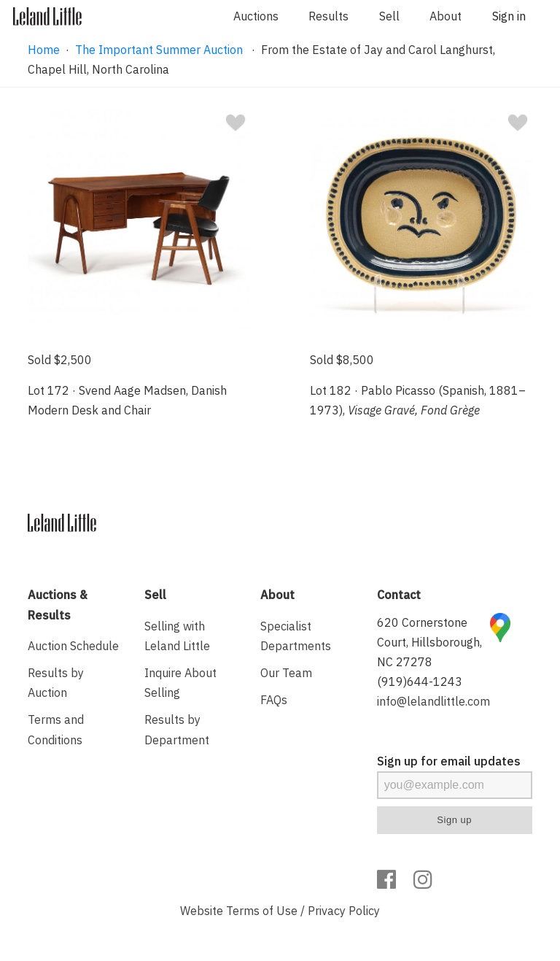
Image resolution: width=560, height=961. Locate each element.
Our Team (286, 673)
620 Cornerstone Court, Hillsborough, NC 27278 (429, 642)
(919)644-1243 (420, 682)
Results (328, 16)
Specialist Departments (296, 636)
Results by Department (177, 729)
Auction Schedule (73, 646)
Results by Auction (56, 683)
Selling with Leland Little (177, 636)
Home (44, 50)
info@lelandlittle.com (433, 701)
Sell (389, 16)
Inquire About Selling (180, 683)
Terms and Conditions (56, 729)
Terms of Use (262, 911)
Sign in (509, 16)
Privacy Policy (344, 911)
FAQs (274, 700)
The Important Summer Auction (160, 50)
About (446, 16)
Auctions (256, 16)
